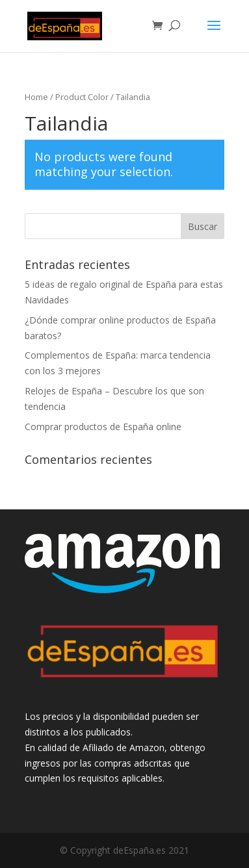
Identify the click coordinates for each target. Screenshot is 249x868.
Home (36, 97)
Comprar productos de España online (103, 427)
